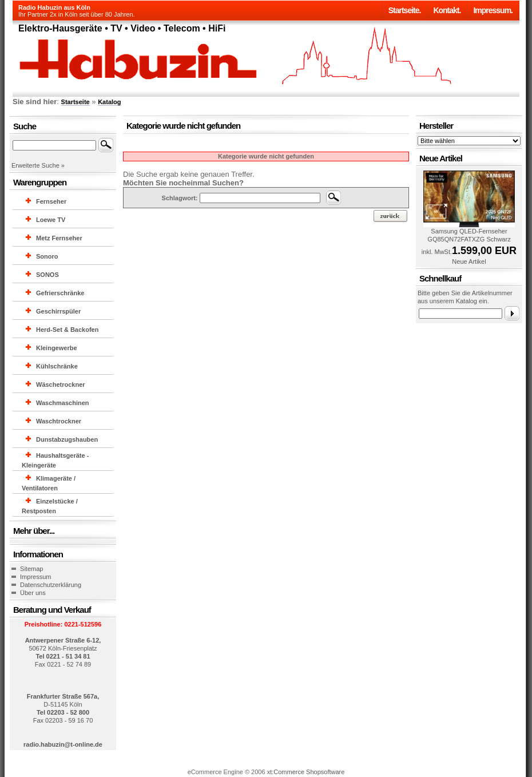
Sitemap (31, 569)
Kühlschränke (57, 366)
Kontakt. (447, 10)
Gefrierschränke (60, 293)
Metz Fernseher (59, 238)
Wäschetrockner (61, 384)
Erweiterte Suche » (38, 165)
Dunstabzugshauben (67, 439)
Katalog (109, 102)
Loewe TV (51, 220)
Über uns (33, 593)
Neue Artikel (469, 261)
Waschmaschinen (63, 403)
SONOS (47, 275)
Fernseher (51, 201)
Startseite (76, 102)
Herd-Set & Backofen (67, 330)
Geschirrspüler (58, 311)
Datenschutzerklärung (51, 585)
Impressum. (493, 10)
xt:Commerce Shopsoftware (306, 772)
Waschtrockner (59, 421)
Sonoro (47, 256)
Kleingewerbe (57, 348)
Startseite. (405, 10)
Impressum (35, 577)
